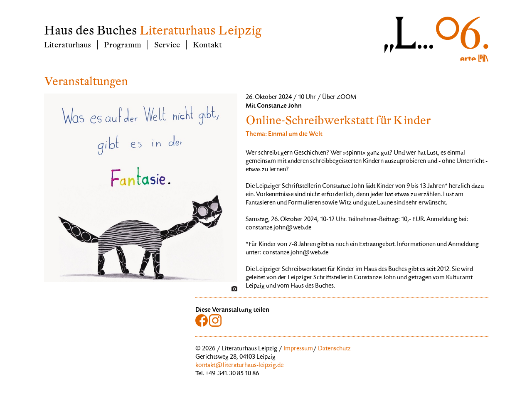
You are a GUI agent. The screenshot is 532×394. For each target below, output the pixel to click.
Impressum (298, 349)
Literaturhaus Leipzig (201, 31)
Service (167, 45)
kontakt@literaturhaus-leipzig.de (239, 366)
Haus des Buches (91, 31)
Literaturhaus (68, 45)
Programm (123, 45)
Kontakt (207, 45)
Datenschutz (334, 349)
